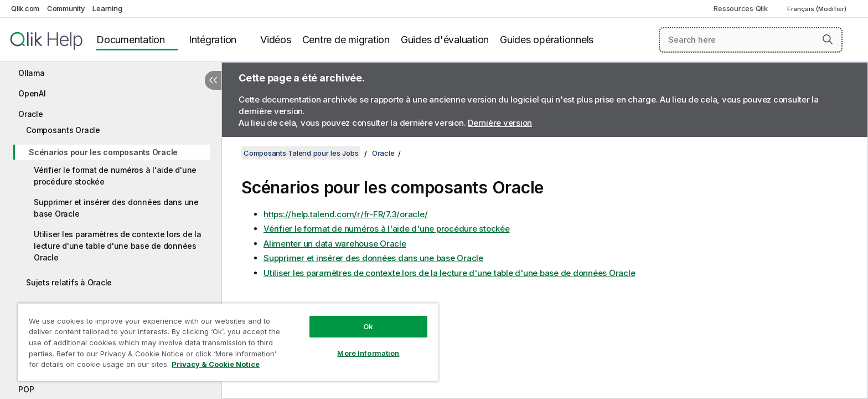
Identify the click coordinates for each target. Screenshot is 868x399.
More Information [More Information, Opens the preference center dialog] (368, 353)
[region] (228, 342)
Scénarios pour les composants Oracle (103, 152)
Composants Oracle (63, 130)
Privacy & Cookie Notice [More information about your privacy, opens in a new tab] (216, 364)
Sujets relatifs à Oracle (69, 282)
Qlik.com (25, 8)
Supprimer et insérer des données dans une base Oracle (116, 208)
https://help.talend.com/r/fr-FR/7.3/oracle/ (345, 214)
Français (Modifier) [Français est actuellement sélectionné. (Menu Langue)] (818, 9)
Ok (368, 326)
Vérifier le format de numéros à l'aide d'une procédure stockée (115, 176)
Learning (107, 8)
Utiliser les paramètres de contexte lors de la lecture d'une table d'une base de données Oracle (118, 246)
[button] (828, 39)
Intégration (213, 40)
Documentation (131, 40)
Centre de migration (346, 40)
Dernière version (500, 123)
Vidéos (276, 40)
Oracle (31, 114)
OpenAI (32, 93)
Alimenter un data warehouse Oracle (335, 244)
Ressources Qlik (740, 8)
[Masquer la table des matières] (213, 80)
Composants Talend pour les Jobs (301, 153)
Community (66, 8)
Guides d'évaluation (445, 40)
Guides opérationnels (547, 40)
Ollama (32, 73)
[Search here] (751, 40)
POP (26, 389)
